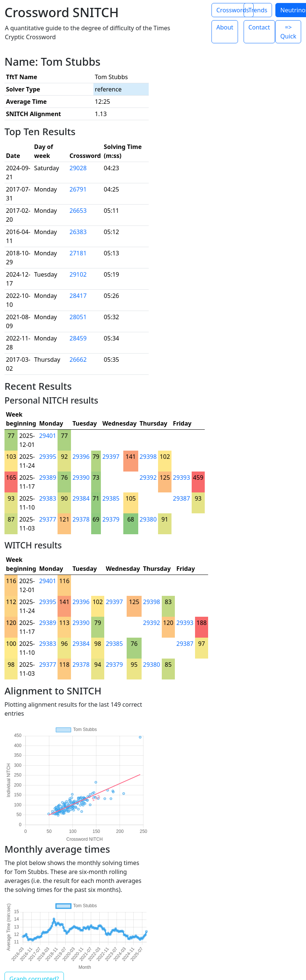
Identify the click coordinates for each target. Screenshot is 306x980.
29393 (182, 477)
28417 (78, 296)
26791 (78, 189)
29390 (81, 477)
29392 (148, 477)
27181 (78, 253)
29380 (148, 519)
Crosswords (233, 10)
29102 (78, 274)
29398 (148, 457)
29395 (48, 457)
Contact (259, 27)
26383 (78, 232)
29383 (48, 498)
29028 (78, 168)
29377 (48, 519)
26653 (78, 211)
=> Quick (288, 32)
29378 (81, 519)
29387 (182, 498)
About (225, 27)
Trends (258, 10)
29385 (111, 498)
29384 (81, 498)
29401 (48, 436)
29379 (111, 519)
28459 (78, 338)
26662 (78, 360)
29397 (111, 457)
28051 (78, 317)
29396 (81, 457)
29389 (48, 477)
